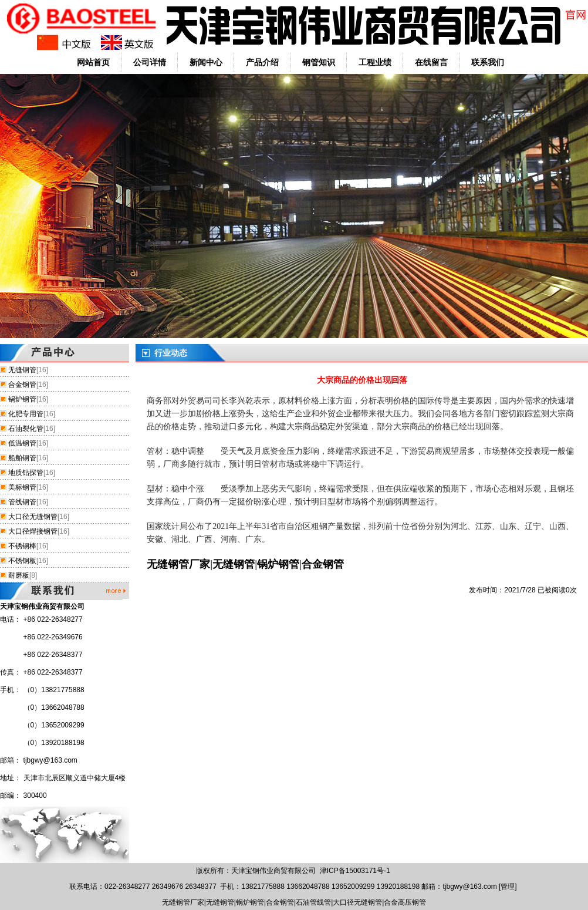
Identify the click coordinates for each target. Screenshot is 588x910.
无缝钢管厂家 (178, 564)
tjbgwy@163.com (50, 760)
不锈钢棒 (22, 546)
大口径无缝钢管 (33, 517)
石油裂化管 (26, 429)
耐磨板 (19, 575)
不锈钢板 (22, 561)
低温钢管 (22, 443)
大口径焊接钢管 (33, 531)
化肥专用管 (26, 414)
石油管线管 (313, 902)
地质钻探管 (26, 473)
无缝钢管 (22, 370)
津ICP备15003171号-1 (355, 871)
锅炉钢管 (22, 399)
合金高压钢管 (405, 902)
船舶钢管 (22, 458)
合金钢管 (22, 385)
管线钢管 (22, 502)
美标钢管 (22, 487)
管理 (508, 887)
